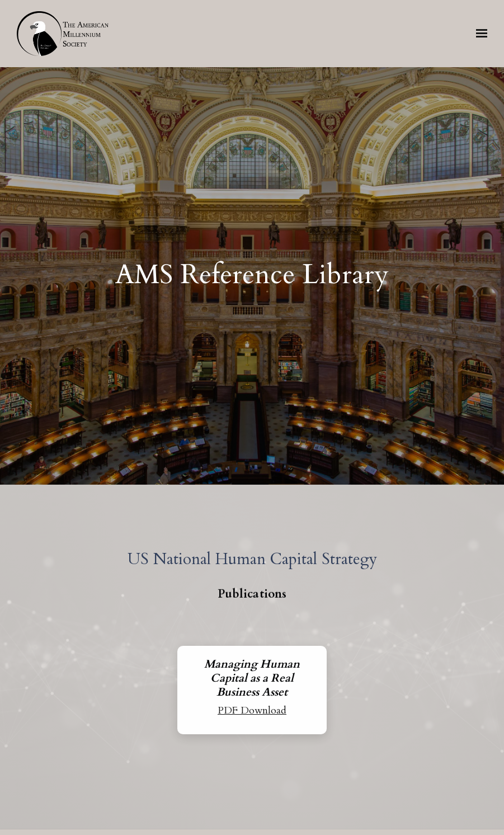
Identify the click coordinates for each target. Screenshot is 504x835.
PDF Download (252, 710)
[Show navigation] (479, 34)
